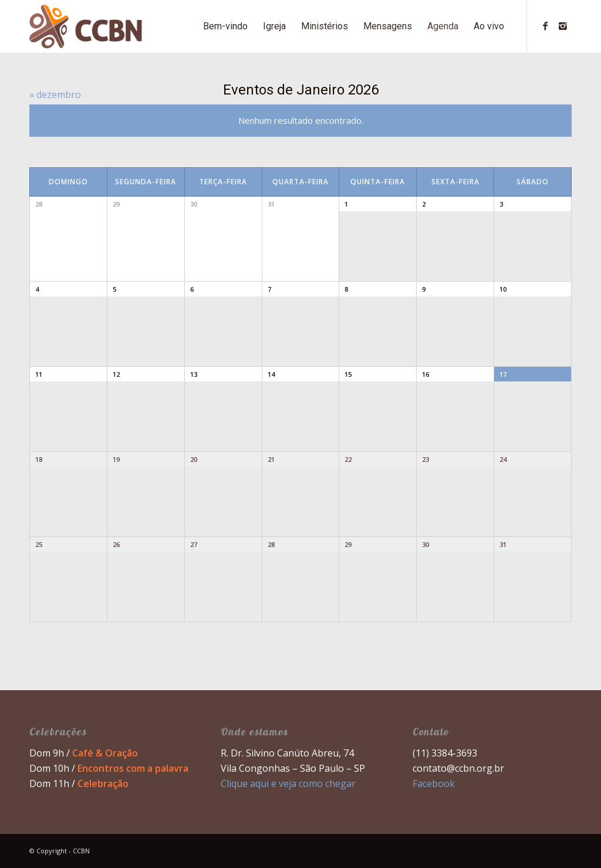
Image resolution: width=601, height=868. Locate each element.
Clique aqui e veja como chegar (288, 783)
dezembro (55, 94)
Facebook (434, 783)
